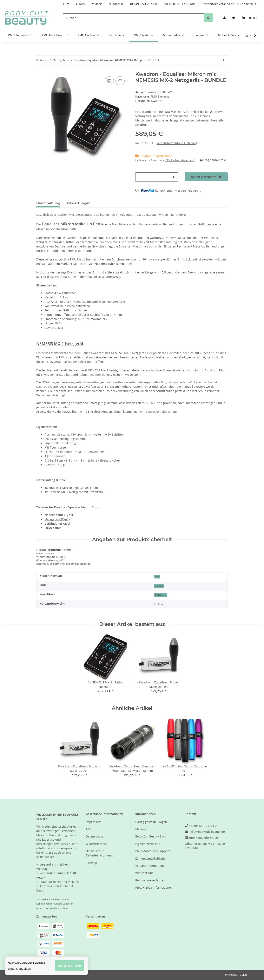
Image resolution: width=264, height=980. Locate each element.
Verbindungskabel (57, 524)
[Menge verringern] (140, 177)
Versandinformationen (151, 866)
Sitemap (91, 863)
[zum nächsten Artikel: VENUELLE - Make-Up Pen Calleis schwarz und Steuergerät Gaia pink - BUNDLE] (223, 60)
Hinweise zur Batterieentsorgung (99, 853)
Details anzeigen (20, 969)
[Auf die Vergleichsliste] (109, 81)
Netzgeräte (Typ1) (57, 519)
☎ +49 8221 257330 (143, 4)
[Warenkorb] (250, 18)
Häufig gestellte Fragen (151, 822)
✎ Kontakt (116, 4)
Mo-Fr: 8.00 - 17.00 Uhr (179, 4)
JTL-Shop (243, 975)
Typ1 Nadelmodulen (101, 264)
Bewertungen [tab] (79, 203)
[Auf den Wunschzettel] (120, 81)
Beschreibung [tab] (48, 203)
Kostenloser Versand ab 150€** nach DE (230, 4)
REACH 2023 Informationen (154, 888)
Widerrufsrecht (96, 844)
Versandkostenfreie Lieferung (177, 143)
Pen (157, 577)
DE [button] (64, 4)
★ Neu (80, 4)
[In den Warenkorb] (206, 177)
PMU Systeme (160, 96)
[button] (224, 18)
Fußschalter (53, 528)
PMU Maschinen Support (153, 851)
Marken (141, 829)
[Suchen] (133, 18)
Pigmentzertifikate (148, 844)
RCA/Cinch (160, 595)
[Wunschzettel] (234, 18)
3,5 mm (159, 586)
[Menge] (157, 177)
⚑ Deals (97, 4)
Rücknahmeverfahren (150, 880)
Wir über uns (144, 873)
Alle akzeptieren (70, 966)
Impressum (94, 822)
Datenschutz (94, 836)
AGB (89, 829)
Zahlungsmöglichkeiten (151, 858)
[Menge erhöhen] (173, 177)
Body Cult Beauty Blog (150, 836)
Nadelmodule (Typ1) (59, 515)
